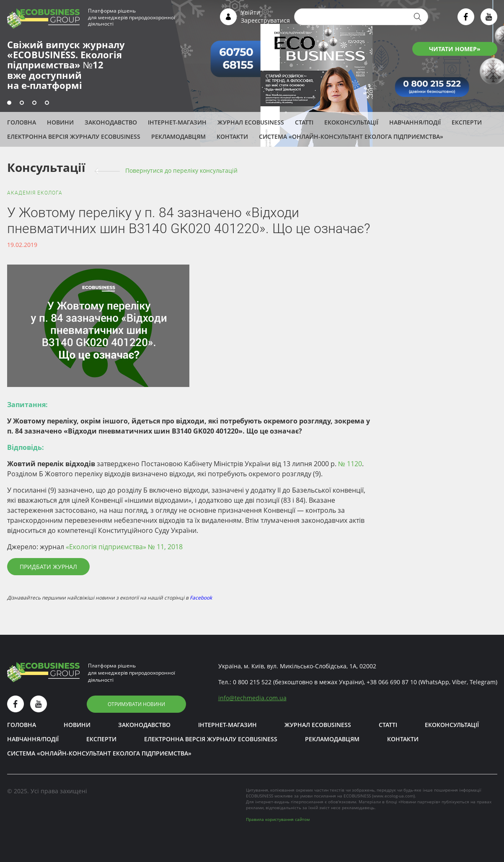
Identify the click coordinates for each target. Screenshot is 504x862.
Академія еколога (35, 193)
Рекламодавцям (178, 136)
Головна (22, 122)
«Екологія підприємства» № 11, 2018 (124, 547)
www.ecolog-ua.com (393, 796)
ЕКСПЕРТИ (467, 122)
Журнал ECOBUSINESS (251, 122)
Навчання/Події (415, 122)
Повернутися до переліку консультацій (181, 170)
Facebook (201, 598)
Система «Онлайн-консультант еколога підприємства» (351, 136)
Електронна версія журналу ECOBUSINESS (74, 136)
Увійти (251, 12)
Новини (60, 122)
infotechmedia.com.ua (252, 698)
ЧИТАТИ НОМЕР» (455, 49)
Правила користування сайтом (278, 819)
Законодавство (111, 122)
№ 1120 (350, 464)
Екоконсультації (351, 122)
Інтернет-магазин (177, 122)
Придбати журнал (48, 567)
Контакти (232, 136)
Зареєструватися (265, 20)
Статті (304, 122)
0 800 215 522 (252, 682)
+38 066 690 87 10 (392, 682)
